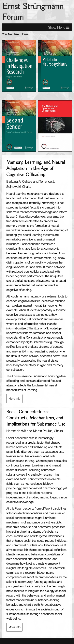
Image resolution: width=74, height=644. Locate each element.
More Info (14, 399)
